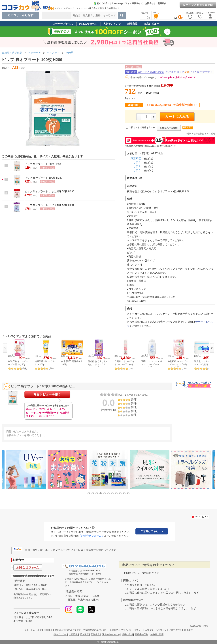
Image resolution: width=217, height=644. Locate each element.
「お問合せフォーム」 (91, 536)
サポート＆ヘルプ (33, 630)
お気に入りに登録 (169, 128)
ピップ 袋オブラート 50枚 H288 (43, 164)
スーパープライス (63, 24)
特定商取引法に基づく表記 (68, 630)
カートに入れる (177, 117)
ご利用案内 (161, 3)
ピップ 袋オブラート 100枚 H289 (43, 178)
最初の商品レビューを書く (143, 77)
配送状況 (95, 634)
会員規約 (114, 630)
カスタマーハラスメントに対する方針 (163, 630)
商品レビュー (151, 24)
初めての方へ (102, 3)
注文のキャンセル (111, 634)
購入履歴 (84, 634)
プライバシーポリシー (132, 630)
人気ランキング (112, 24)
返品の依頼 (127, 634)
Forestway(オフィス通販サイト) (127, 3)
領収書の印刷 (142, 634)
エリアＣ (136, 170)
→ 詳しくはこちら (45, 416)
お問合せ (149, 3)
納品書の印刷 (157, 634)
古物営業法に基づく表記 (95, 630)
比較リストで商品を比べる (142, 127)
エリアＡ (136, 162)
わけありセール (88, 24)
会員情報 (73, 634)
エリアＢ (136, 166)
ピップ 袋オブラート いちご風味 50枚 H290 (49, 191)
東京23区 (136, 158)
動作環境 (188, 630)
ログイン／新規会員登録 (198, 5)
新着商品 (132, 24)
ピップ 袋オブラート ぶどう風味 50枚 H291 (49, 205)
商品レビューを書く (47, 394)
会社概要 (48, 630)
